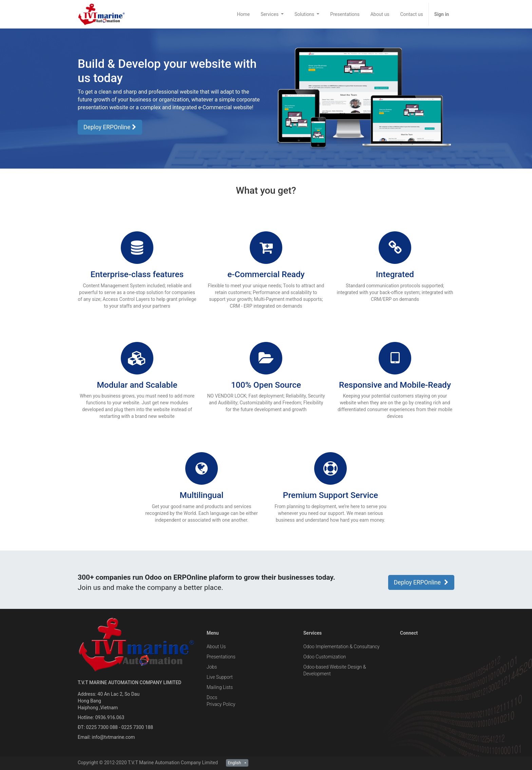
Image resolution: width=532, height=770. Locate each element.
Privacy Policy (221, 704)
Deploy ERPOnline (110, 127)
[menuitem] (243, 14)
